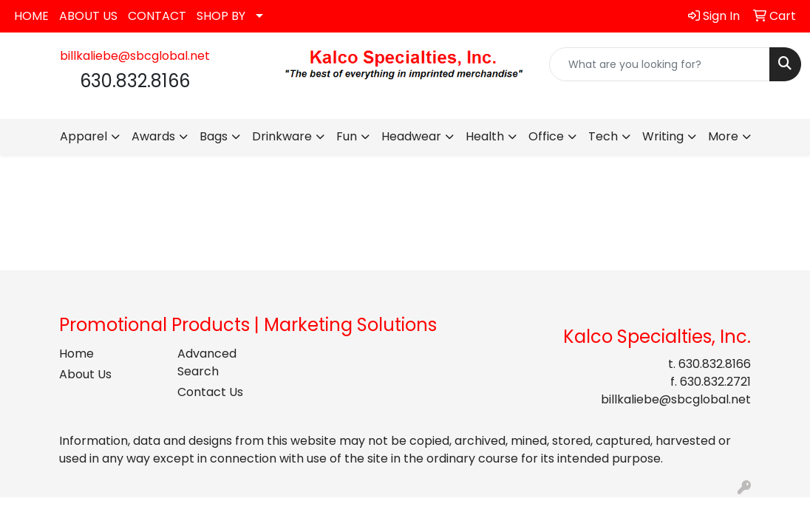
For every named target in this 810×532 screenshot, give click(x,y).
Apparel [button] (84, 136)
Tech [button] (603, 136)
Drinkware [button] (282, 136)
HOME (31, 16)
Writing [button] (663, 136)
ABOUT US (88, 16)
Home (76, 354)
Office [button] (546, 136)
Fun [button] (347, 136)
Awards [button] (153, 136)
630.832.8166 (715, 364)
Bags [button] (214, 136)
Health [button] (485, 136)
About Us (85, 374)
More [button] (723, 136)
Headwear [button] (411, 136)
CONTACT (157, 16)
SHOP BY (221, 16)
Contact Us (210, 392)
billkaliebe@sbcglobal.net (135, 56)
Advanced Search (207, 362)
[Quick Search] (660, 64)
